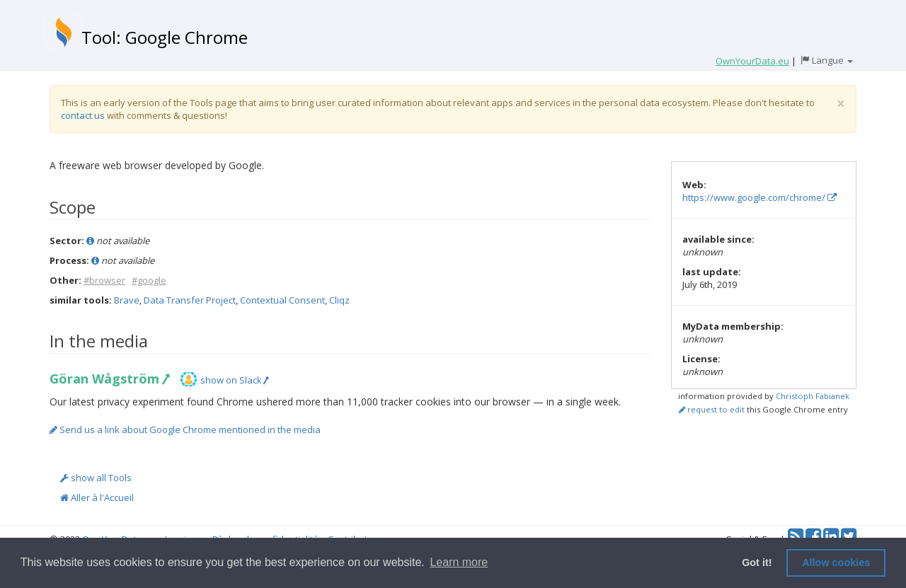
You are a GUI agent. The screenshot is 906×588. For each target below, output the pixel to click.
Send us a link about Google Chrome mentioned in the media (185, 430)
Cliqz (339, 300)
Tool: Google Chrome (165, 37)
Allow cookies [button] (836, 563)
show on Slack (234, 380)
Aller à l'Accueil (97, 497)
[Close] (841, 104)
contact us (83, 115)
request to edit (712, 409)
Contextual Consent (282, 300)
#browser (104, 280)
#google (149, 280)
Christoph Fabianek (813, 396)
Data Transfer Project (190, 300)
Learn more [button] (459, 562)
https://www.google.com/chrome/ (759, 197)
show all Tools (96, 478)
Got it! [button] (757, 563)
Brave (127, 300)
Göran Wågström (109, 379)
